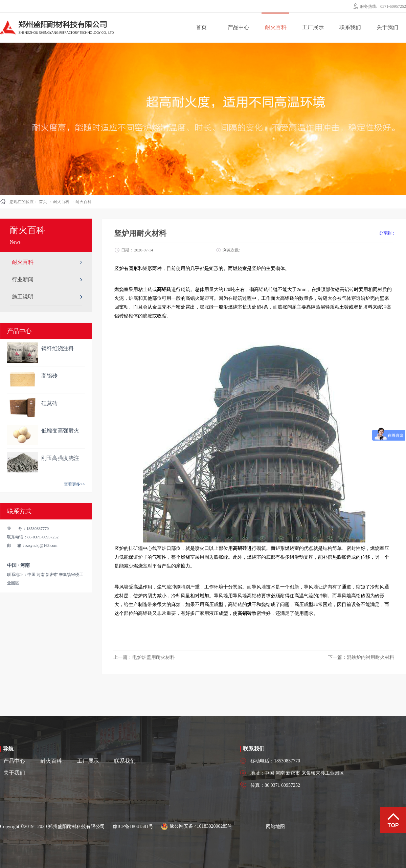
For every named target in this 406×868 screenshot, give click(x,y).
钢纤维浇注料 (58, 348)
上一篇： (144, 657)
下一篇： (361, 657)
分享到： (387, 233)
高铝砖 (49, 376)
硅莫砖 (49, 403)
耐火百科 (61, 202)
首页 (201, 27)
